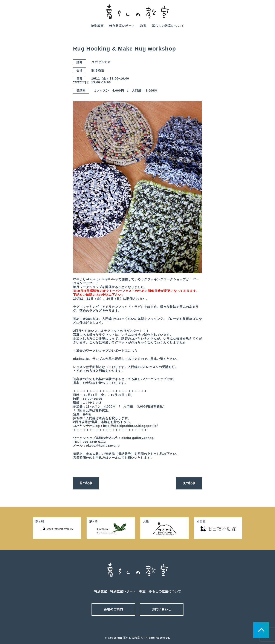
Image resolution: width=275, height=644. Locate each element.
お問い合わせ (162, 609)
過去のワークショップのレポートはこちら (107, 351)
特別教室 (97, 26)
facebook (264, 15)
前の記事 (86, 483)
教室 (143, 26)
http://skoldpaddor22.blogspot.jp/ (131, 426)
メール (130, 626)
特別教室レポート (122, 26)
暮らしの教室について (168, 26)
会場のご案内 (113, 609)
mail (252, 15)
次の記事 (189, 483)
